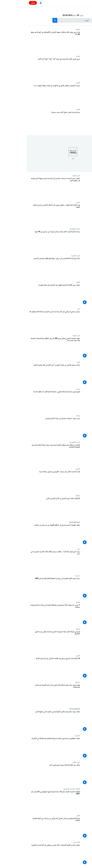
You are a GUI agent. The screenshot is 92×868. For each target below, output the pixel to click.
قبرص (51, 202)
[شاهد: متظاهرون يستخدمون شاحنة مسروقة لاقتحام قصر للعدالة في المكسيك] (27, 748)
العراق (51, 602)
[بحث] (46, 20)
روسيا (51, 389)
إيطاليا (51, 496)
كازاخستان (50, 842)
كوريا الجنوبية (49, 256)
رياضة (51, 56)
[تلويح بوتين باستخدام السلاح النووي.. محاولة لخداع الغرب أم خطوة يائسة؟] (27, 401)
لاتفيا (51, 362)
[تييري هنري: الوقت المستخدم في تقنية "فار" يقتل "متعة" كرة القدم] (27, 69)
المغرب (51, 83)
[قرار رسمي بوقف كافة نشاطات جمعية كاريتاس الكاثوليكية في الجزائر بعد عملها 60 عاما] (27, 42)
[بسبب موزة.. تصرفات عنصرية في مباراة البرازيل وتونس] (27, 428)
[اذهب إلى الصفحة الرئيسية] (83, 3)
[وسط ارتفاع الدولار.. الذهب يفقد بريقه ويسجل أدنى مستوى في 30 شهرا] (27, 241)
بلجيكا (51, 629)
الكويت (51, 469)
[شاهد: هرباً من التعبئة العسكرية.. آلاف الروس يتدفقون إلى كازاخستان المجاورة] (27, 855)
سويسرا (50, 576)
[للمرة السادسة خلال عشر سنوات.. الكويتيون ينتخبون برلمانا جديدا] (27, 481)
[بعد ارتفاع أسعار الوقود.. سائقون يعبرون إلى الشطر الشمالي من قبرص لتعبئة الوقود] (27, 215)
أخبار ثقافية (49, 176)
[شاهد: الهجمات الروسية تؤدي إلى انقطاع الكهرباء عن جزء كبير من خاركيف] (27, 535)
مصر (51, 549)
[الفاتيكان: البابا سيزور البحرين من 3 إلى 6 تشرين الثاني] (27, 508)
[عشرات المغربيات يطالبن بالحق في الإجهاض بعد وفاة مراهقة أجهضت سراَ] (27, 95)
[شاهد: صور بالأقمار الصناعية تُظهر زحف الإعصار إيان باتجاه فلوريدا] (27, 295)
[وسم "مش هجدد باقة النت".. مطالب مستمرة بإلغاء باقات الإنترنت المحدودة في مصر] (27, 561)
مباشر (6, 3)
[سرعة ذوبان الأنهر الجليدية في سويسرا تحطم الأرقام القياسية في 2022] (27, 588)
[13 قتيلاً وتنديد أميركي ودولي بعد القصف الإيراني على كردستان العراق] (27, 668)
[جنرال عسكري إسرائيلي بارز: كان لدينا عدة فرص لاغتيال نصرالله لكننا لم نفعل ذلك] (27, 321)
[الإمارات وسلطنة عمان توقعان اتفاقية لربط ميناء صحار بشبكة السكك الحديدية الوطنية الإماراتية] (27, 455)
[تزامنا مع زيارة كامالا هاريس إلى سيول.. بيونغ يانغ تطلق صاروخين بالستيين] (27, 268)
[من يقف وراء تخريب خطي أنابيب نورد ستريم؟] (27, 122)
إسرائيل (50, 682)
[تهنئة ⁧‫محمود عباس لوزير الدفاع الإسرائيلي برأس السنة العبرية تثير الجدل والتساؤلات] (27, 695)
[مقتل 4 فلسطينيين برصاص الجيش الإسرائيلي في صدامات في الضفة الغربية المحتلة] (27, 828)
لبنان (52, 309)
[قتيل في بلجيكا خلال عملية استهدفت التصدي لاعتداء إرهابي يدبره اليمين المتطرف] (27, 641)
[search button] (28, 20)
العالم (51, 110)
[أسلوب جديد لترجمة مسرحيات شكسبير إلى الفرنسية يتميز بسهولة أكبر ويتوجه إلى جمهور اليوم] (27, 188)
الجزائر (51, 29)
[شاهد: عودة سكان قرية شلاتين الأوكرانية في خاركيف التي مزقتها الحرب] (27, 721)
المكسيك (50, 736)
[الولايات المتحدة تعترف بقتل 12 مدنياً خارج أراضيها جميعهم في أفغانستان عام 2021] (27, 801)
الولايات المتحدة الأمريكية (45, 789)
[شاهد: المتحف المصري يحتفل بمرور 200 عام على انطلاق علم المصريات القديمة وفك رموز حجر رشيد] (27, 348)
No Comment (48, 522)
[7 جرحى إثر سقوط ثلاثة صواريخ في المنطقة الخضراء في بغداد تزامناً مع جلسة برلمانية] (27, 615)
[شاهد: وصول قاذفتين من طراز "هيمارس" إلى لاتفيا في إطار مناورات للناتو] (27, 375)
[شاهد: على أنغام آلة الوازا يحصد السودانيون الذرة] (27, 775)
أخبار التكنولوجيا (48, 229)
